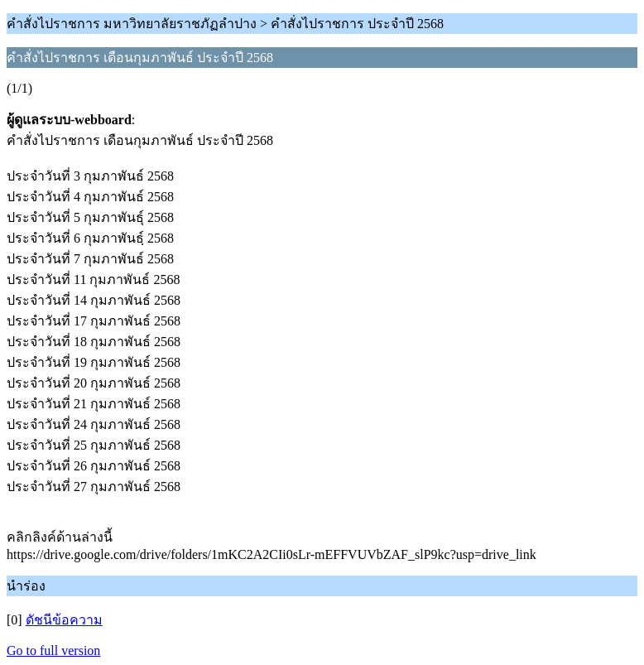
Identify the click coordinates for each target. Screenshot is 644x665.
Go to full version (53, 651)
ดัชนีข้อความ (64, 620)
